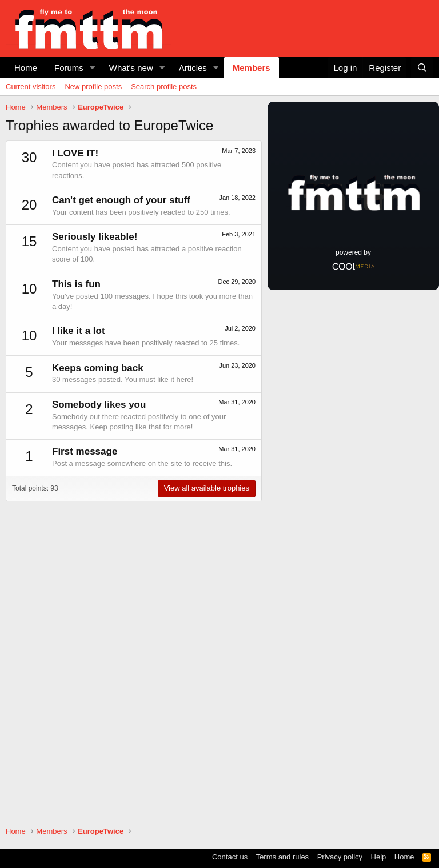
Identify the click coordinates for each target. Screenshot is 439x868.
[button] (93, 68)
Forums (69, 68)
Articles (193, 68)
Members (252, 68)
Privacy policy (340, 857)
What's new (131, 68)
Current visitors (31, 87)
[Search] (422, 68)
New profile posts (93, 87)
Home (26, 68)
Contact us (230, 857)
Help (379, 857)
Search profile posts (164, 87)
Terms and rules (282, 857)
